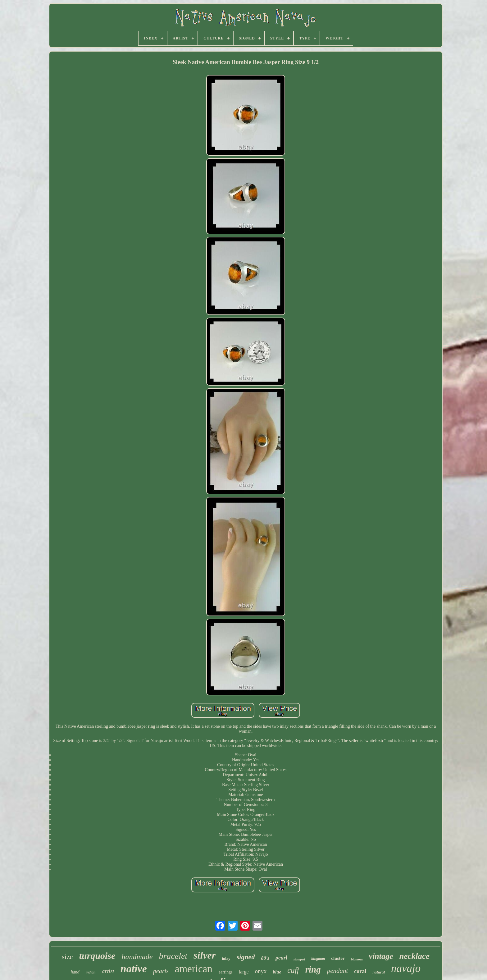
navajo (406, 968)
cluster (338, 958)
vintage (381, 956)
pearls (161, 971)
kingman (318, 959)
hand (75, 972)
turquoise (97, 956)
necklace (414, 956)
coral (360, 971)
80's (265, 958)
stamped (299, 959)
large (244, 972)
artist (108, 971)
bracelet (173, 956)
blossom (357, 959)
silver (205, 955)
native (134, 969)
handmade (137, 957)
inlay (226, 958)
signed (246, 957)
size (67, 957)
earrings (226, 972)
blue (277, 972)
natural (379, 972)
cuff (293, 970)
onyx (261, 971)
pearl (281, 958)
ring (313, 969)
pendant (338, 971)
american (194, 969)
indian (91, 972)
